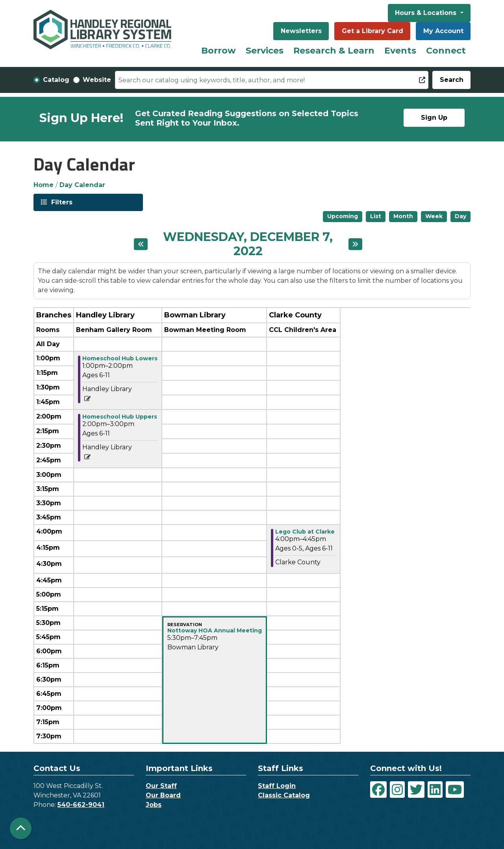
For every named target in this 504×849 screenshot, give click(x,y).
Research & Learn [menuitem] (334, 51)
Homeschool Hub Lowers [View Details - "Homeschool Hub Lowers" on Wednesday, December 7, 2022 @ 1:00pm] (120, 358)
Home (44, 185)
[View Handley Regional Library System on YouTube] (455, 790)
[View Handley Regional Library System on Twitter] (416, 790)
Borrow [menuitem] (219, 51)
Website (97, 80)
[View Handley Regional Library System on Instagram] (397, 790)
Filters (61, 202)
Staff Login (277, 786)
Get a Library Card (372, 31)
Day (460, 216)
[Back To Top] (21, 828)
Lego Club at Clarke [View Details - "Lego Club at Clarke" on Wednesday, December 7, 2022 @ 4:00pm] (305, 532)
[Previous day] (141, 244)
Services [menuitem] (265, 51)
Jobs (154, 805)
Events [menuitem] (400, 51)
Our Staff (161, 786)
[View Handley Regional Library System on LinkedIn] (435, 790)
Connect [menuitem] (446, 51)
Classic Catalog (284, 795)
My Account (443, 31)
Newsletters (301, 31)
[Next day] (355, 244)
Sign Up (434, 118)
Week (434, 216)
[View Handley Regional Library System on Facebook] (378, 790)
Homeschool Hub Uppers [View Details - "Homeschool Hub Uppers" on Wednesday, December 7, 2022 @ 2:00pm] (120, 417)
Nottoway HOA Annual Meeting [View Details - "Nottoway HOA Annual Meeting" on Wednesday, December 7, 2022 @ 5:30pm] (215, 630)
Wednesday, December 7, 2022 (248, 244)
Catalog (56, 80)
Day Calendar (82, 185)
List (376, 216)
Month (403, 216)
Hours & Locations (427, 13)
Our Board (163, 795)
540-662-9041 (81, 805)
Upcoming (343, 216)
